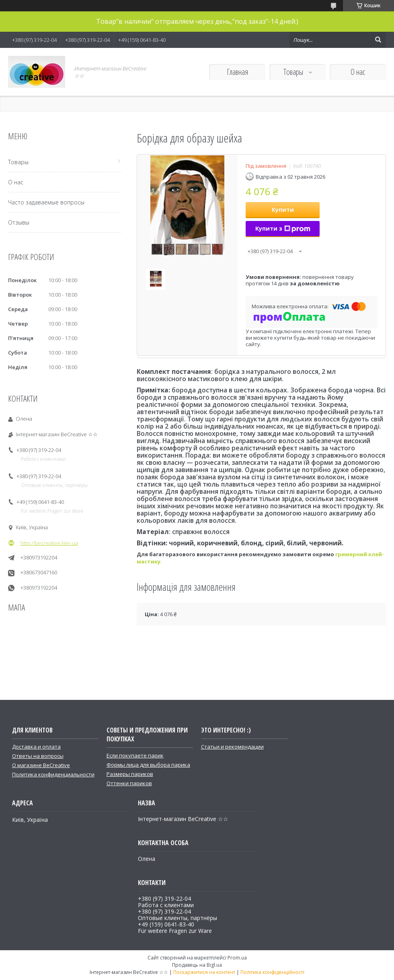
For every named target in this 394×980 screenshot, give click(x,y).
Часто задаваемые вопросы (46, 202)
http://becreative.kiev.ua (49, 543)
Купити (283, 209)
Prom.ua (237, 958)
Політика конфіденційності (272, 972)
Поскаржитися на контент (204, 972)
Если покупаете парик (135, 755)
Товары (294, 72)
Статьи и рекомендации (232, 747)
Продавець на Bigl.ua (197, 965)
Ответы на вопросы (38, 756)
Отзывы (19, 222)
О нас (358, 72)
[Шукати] (378, 40)
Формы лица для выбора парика (148, 765)
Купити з (283, 228)
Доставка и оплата (36, 747)
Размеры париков (130, 774)
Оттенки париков (129, 783)
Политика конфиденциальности (53, 774)
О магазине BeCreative (41, 765)
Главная (237, 72)
